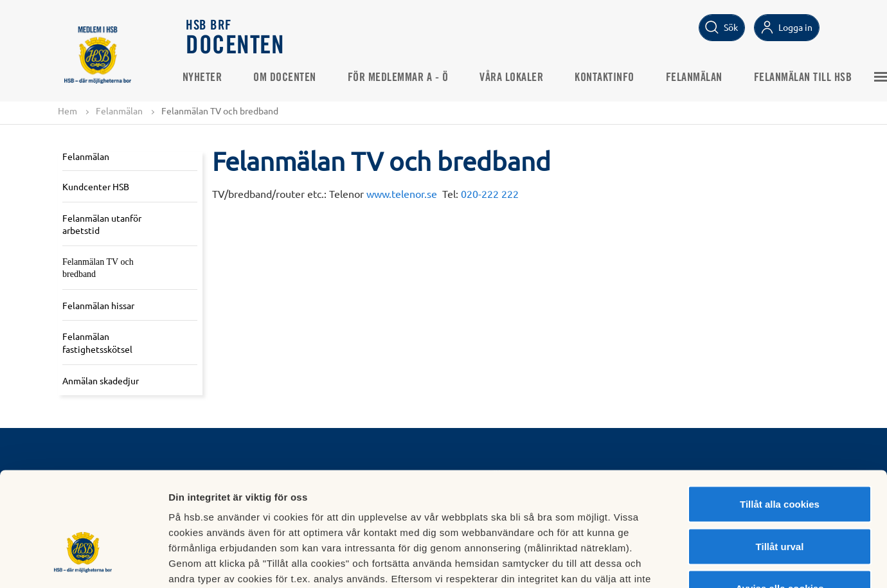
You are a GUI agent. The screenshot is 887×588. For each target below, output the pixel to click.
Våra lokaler (516, 78)
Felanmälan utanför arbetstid (102, 224)
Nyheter (206, 78)
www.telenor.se (402, 193)
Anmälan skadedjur (101, 380)
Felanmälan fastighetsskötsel (97, 343)
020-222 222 (490, 193)
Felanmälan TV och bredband (98, 268)
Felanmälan (698, 78)
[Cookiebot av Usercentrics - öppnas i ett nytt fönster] (83, 563)
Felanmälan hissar (98, 305)
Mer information (684, 563)
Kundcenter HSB (96, 186)
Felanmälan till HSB (807, 78)
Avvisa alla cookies (779, 503)
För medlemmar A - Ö (402, 78)
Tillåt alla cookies (780, 419)
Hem (67, 111)
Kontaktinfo (609, 78)
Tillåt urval (780, 462)
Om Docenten (289, 78)
